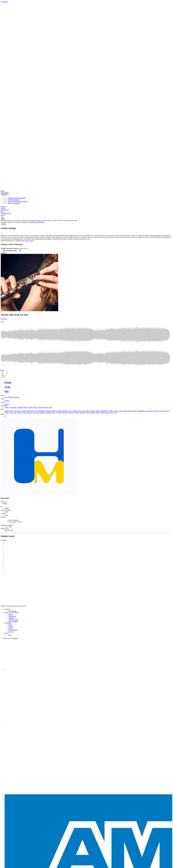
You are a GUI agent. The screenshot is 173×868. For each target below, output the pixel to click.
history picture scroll (107, 413)
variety (98, 413)
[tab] (88, 382)
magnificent (104, 411)
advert (7, 413)
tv (74, 413)
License (3, 208)
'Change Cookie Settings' (37, 222)
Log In (3, 215)
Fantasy (7, 401)
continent (83, 413)
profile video (13, 413)
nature (77, 413)
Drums (7, 407)
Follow (4, 503)
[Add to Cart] (3, 373)
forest (25, 413)
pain (121, 411)
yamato (92, 413)
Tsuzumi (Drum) (43, 407)
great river (163, 411)
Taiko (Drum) (33, 407)
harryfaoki (4, 319)
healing (42, 413)
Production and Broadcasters (15, 198)
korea (115, 413)
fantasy (20, 413)
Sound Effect (5, 193)
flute (70, 411)
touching (92, 411)
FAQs (10, 625)
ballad (98, 411)
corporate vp (150, 411)
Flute (51, 407)
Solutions (5, 195)
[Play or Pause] (2, 379)
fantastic (30, 413)
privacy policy (29, 241)
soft (38, 413)
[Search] (2, 217)
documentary (141, 411)
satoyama (48, 413)
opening (75, 411)
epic (168, 411)
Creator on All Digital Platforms (16, 201)
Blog (2, 212)
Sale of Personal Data (10, 251)
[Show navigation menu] (3, 219)
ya (57, 413)
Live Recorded (13, 621)
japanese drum (26, 411)
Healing (11, 397)
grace (54, 413)
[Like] (7, 373)
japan (32, 411)
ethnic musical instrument (60, 411)
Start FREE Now (6, 213)
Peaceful (16, 397)
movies (134, 411)
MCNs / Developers (12, 203)
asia (83, 411)
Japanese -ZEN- (13, 620)
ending (111, 411)
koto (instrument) (40, 411)
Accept (3, 224)
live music (17, 411)
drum (88, 413)
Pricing (3, 206)
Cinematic (12, 618)
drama (125, 411)
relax (35, 413)
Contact (11, 632)
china (80, 411)
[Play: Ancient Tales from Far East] (2, 321)
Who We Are (5, 210)
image (130, 411)
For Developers (13, 630)
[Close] (2, 233)
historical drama (68, 413)
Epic (6, 397)
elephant (49, 411)
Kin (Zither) (13, 407)
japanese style (9, 411)
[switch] (20, 251)
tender (87, 411)
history (157, 411)
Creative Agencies (12, 200)
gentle (60, 413)
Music (3, 191)
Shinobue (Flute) (23, 407)
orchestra (116, 411)
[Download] (3, 376)
